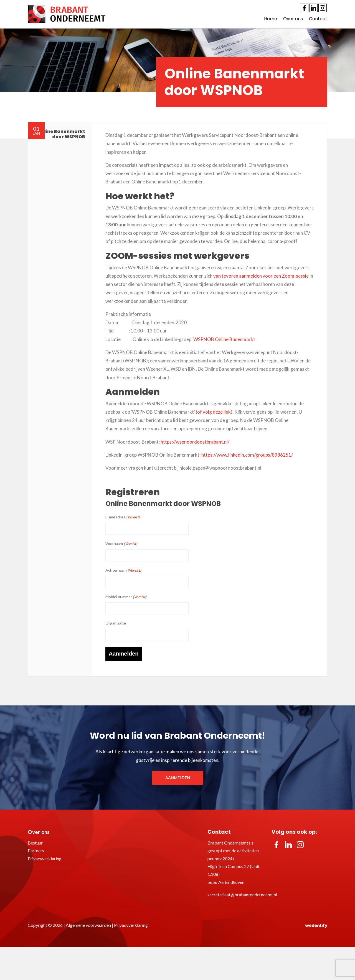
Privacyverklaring (45, 858)
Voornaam (121, 544)
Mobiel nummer (126, 597)
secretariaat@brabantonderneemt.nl (242, 894)
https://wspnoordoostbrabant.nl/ (195, 442)
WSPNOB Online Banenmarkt (224, 339)
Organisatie (116, 623)
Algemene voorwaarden (88, 924)
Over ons (293, 19)
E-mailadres (123, 517)
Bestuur (35, 842)
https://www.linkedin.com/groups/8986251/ (247, 455)
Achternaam (123, 570)
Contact (318, 19)
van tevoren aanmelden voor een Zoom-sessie (261, 276)
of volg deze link (214, 412)
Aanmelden (178, 777)
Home (271, 19)
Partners (36, 850)
